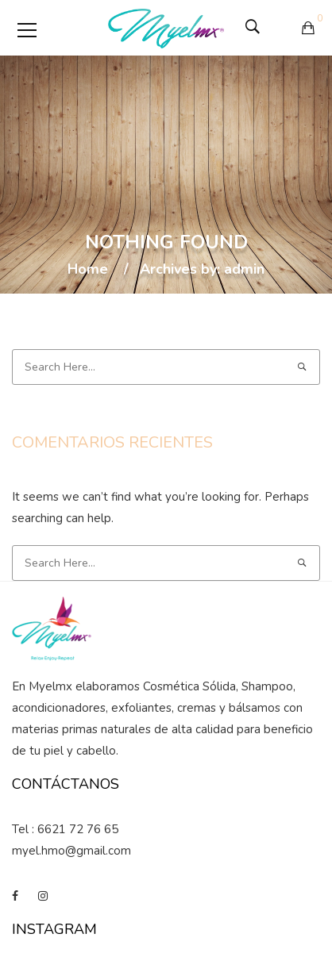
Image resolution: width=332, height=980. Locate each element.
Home (88, 270)
